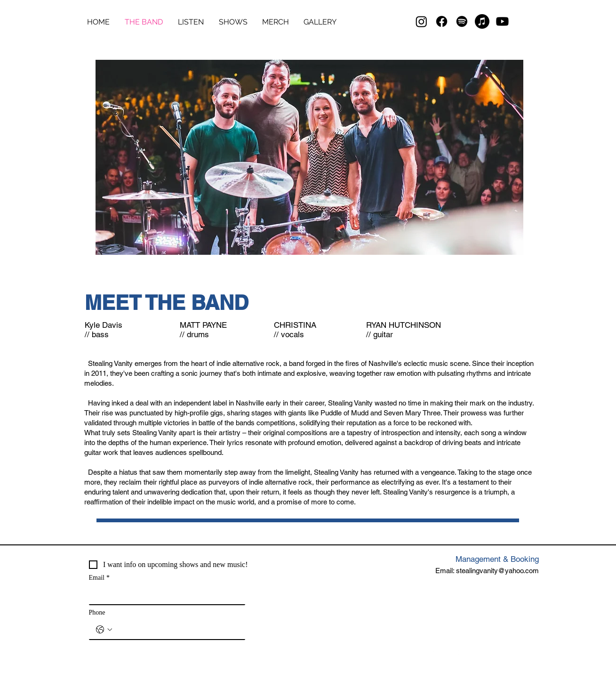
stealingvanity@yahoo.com (497, 571)
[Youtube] (502, 21)
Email (99, 578)
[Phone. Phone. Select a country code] (104, 630)
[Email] (164, 595)
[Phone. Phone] (176, 630)
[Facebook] (442, 21)
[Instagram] (421, 21)
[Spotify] (462, 21)
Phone (97, 612)
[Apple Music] (482, 21)
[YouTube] (509, 653)
